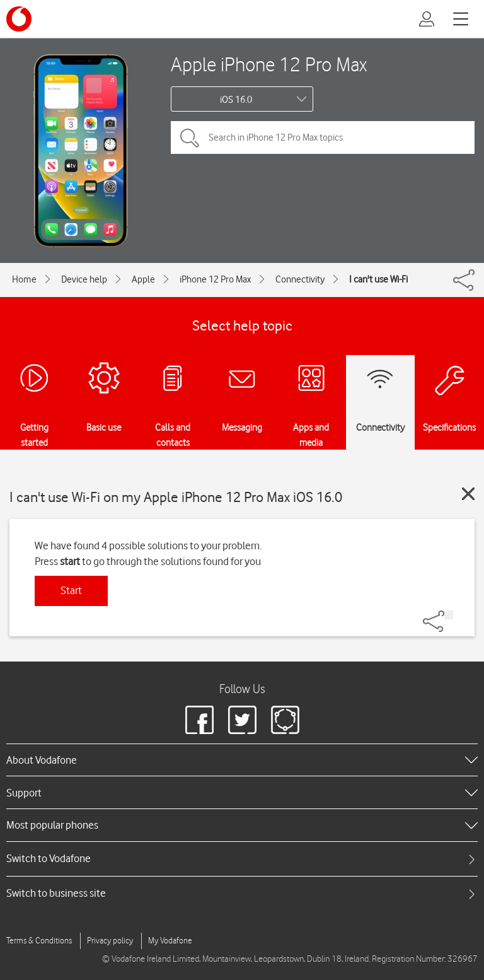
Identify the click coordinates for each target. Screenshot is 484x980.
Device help (84, 279)
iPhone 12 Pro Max (215, 279)
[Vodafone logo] (19, 19)
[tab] (242, 859)
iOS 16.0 (236, 100)
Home (24, 279)
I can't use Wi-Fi (378, 279)
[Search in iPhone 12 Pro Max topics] (323, 137)
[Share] (449, 615)
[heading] (242, 760)
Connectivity (300, 279)
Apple (143, 279)
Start (71, 590)
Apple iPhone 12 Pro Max (269, 64)
